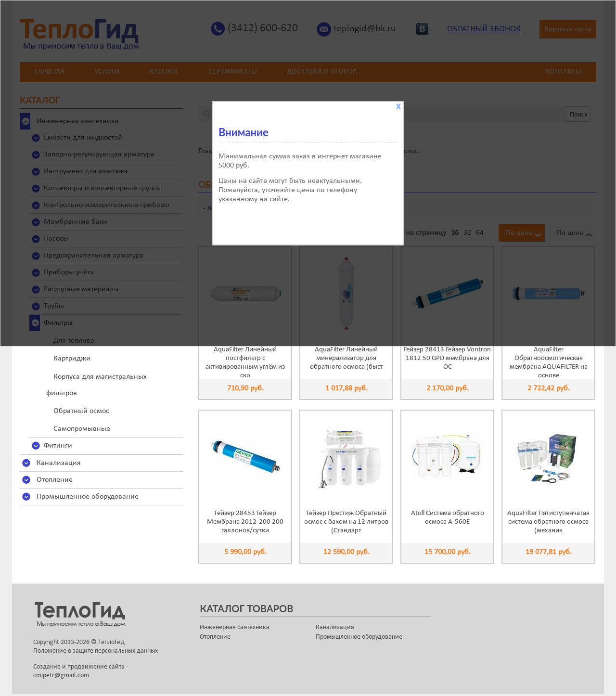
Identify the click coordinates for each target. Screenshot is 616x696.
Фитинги (58, 446)
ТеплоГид (111, 642)
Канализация (59, 463)
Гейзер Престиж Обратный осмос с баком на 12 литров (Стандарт (346, 522)
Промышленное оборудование (88, 497)
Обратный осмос (81, 411)
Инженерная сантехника (235, 627)
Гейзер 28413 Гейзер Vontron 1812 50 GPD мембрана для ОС (447, 358)
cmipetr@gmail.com (61, 676)
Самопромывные (82, 429)
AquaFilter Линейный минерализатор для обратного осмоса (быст (346, 358)
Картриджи (72, 359)
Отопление (55, 480)
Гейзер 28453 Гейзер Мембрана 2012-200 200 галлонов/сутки (245, 522)
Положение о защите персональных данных (96, 651)
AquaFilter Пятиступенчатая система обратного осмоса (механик (548, 522)
